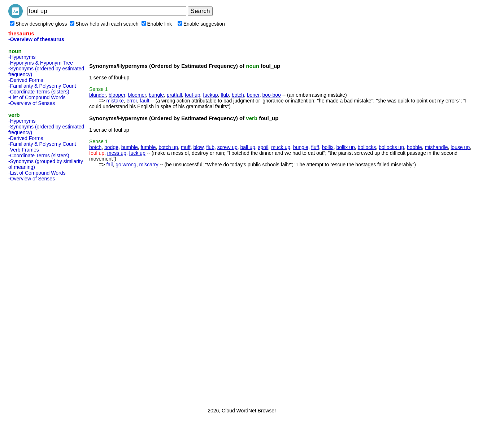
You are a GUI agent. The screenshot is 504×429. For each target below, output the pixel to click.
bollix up (345, 147)
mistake (115, 101)
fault (144, 101)
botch (238, 95)
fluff (315, 147)
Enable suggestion (201, 24)
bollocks (367, 147)
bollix (328, 147)
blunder (97, 95)
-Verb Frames (24, 150)
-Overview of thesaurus (36, 39)
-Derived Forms (26, 80)
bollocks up (391, 147)
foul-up (193, 95)
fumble (148, 147)
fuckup (210, 95)
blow (199, 147)
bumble (130, 147)
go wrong (126, 165)
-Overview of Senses (32, 103)
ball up (248, 147)
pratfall (174, 95)
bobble (414, 147)
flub (225, 95)
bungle (156, 95)
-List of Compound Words (37, 97)
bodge (111, 147)
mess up (117, 153)
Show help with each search (104, 24)
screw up (227, 147)
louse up (460, 147)
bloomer (137, 95)
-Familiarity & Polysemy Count (42, 86)
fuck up (137, 153)
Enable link (157, 24)
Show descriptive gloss (38, 24)
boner (253, 95)
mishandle (436, 147)
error (132, 101)
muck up (281, 147)
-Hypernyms (22, 57)
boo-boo (272, 95)
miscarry (149, 165)
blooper (117, 95)
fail (109, 165)
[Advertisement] (37, 292)
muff (186, 147)
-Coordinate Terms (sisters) (39, 92)
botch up (168, 147)
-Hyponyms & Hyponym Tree (41, 63)
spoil (263, 147)
